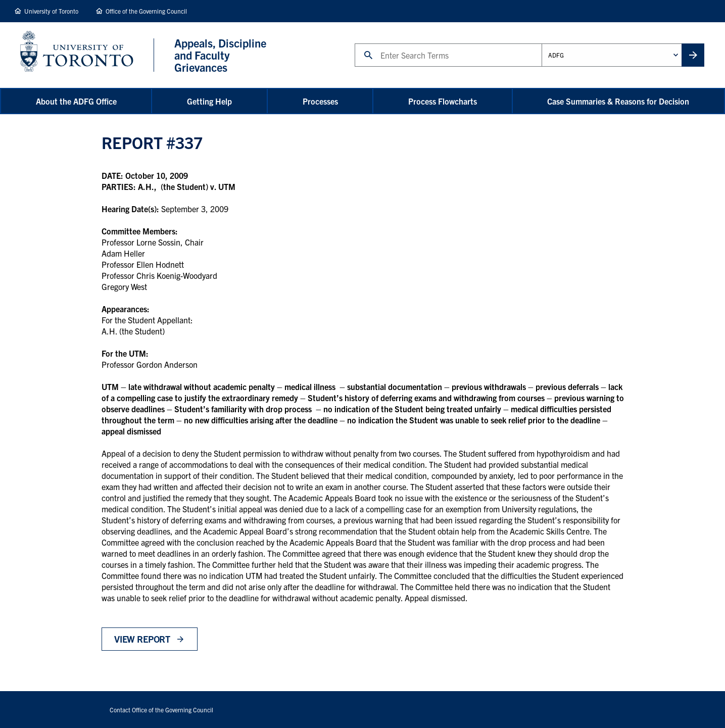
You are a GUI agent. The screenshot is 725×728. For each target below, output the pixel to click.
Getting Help (209, 101)
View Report (142, 639)
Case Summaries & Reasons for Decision (618, 101)
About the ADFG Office (76, 101)
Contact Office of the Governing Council (161, 710)
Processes (320, 101)
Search (354, 43)
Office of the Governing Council (146, 11)
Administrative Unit (541, 43)
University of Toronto (51, 11)
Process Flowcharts (443, 101)
